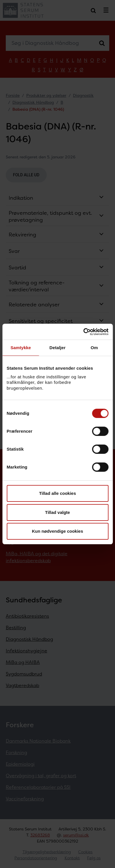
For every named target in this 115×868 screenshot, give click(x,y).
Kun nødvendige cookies (58, 531)
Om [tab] (94, 348)
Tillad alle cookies (57, 493)
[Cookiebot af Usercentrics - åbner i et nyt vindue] (83, 332)
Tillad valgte (57, 512)
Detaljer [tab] (58, 348)
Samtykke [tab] (21, 348)
